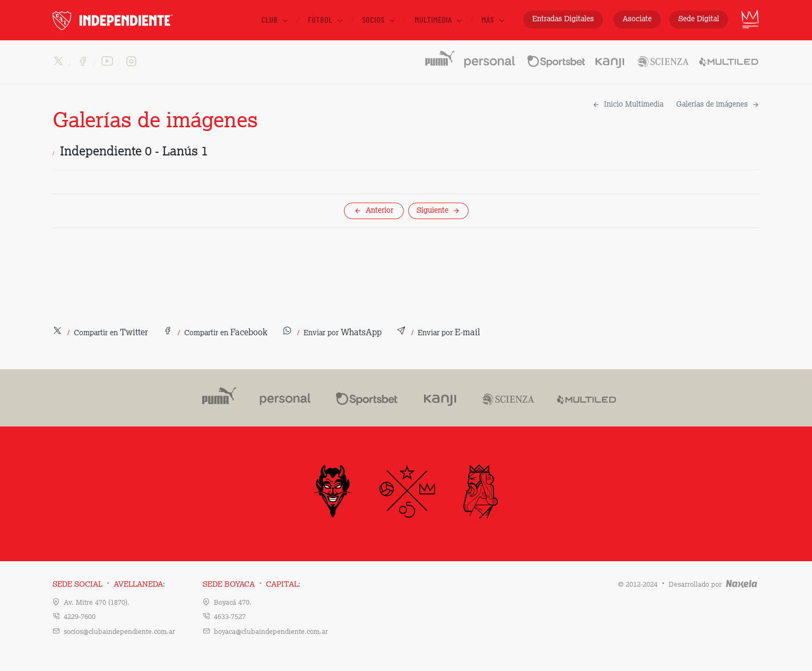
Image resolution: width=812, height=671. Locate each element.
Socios (379, 20)
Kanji (611, 57)
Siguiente (438, 211)
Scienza (662, 57)
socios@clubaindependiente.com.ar (119, 632)
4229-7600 (80, 617)
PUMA (439, 57)
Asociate (637, 19)
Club (275, 20)
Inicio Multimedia (628, 104)
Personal (490, 57)
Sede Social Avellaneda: (109, 585)
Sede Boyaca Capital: (252, 585)
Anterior (374, 211)
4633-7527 (230, 617)
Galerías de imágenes (718, 104)
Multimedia (439, 20)
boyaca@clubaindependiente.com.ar (271, 632)
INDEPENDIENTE (135, 20)
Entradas (563, 19)
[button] (100, 333)
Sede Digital (699, 19)
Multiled (729, 57)
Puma (215, 398)
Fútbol (326, 20)
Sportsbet (556, 57)
